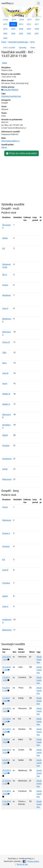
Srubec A (6, 533)
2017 (30, 20)
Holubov (6, 445)
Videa (33, 48)
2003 (21, 34)
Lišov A (5, 308)
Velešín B (6, 394)
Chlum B (6, 342)
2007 (29, 29)
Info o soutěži (9, 48)
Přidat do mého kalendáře (21, 153)
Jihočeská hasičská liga (11, 96)
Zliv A (5, 275)
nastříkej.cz (7, 3)
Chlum (5, 507)
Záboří (5, 435)
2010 (5, 29)
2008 (21, 29)
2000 (5, 38)
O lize (6, 20)
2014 (13, 24)
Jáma (4, 363)
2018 (22, 20)
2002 (29, 34)
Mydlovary (7, 520)
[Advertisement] (21, 833)
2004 (13, 34)
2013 (21, 24)
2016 (37, 20)
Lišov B (5, 373)
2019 (14, 20)
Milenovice (7, 479)
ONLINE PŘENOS (10, 90)
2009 (13, 29)
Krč (4, 248)
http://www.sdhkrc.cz (10, 141)
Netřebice (6, 295)
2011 (37, 24)
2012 (29, 24)
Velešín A (6, 404)
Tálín (4, 352)
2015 (5, 24)
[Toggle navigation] (38, 3)
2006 (37, 29)
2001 (37, 34)
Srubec (5, 285)
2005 (5, 34)
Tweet (4, 63)
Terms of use (22, 864)
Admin (4, 147)
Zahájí (5, 469)
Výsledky (23, 48)
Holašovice (7, 459)
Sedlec (5, 238)
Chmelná (6, 583)
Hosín (5, 383)
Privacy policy (33, 861)
